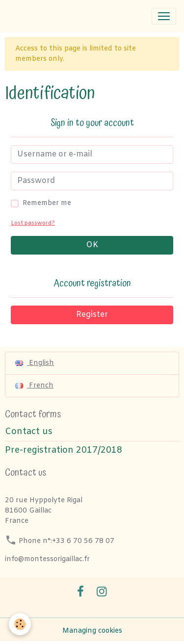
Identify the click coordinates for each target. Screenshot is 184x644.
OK (92, 245)
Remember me (47, 203)
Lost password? (33, 223)
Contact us (29, 432)
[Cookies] (20, 624)
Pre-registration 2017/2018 (64, 451)
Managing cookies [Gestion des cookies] (92, 631)
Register (92, 315)
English (35, 363)
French (34, 386)
